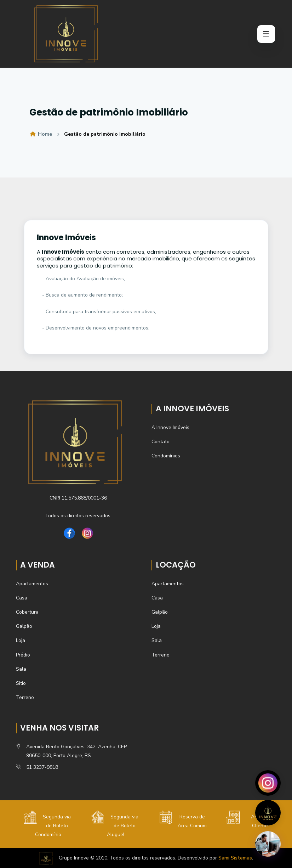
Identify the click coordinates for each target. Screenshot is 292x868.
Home (41, 134)
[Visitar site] (268, 813)
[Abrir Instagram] (268, 783)
